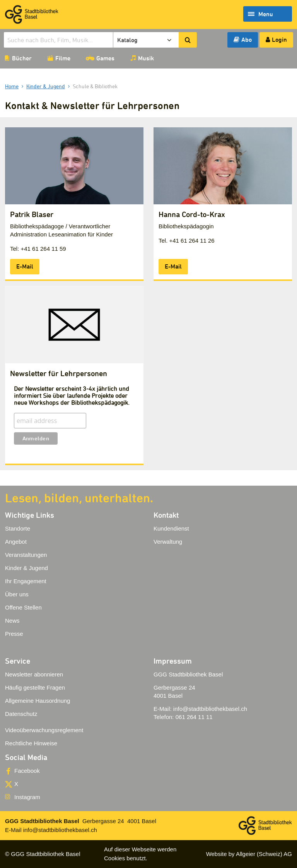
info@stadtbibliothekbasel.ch (210, 709)
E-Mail (25, 266)
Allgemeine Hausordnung (38, 701)
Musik (146, 58)
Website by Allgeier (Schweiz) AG (249, 854)
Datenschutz (21, 714)
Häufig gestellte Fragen (35, 687)
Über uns (17, 594)
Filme (63, 58)
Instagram (27, 797)
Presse (14, 634)
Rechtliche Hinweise (31, 743)
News (12, 621)
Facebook (27, 771)
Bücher (22, 58)
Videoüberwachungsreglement (44, 730)
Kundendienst (171, 528)
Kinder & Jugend (26, 568)
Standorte (18, 528)
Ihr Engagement (26, 581)
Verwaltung (168, 542)
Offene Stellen (23, 607)
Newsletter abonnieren (34, 674)
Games (105, 58)
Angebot (16, 542)
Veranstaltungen (26, 555)
